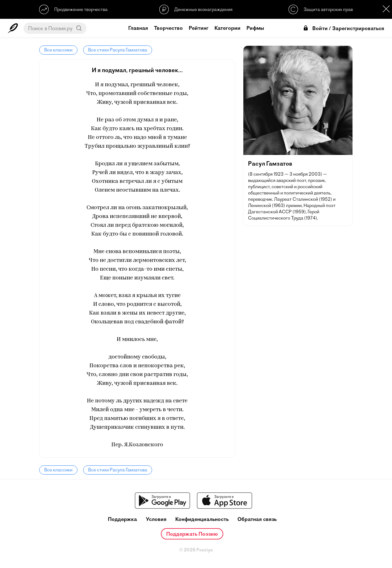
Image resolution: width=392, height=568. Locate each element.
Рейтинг (199, 28)
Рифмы (255, 28)
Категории (228, 28)
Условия (156, 519)
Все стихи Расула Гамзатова (118, 50)
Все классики (58, 50)
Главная (138, 28)
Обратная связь (257, 519)
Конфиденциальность (202, 519)
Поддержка (122, 519)
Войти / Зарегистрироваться (343, 28)
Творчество (168, 28)
